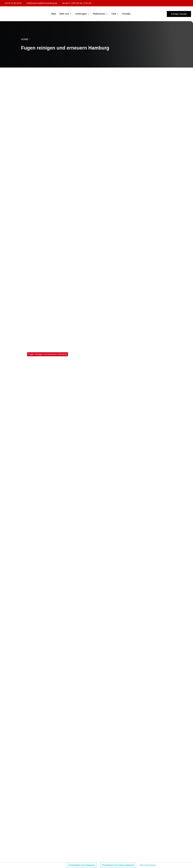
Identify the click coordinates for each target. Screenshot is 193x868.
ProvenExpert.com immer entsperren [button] (118, 865)
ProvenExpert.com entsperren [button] (82, 865)
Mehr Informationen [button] (148, 865)
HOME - (25, 39)
